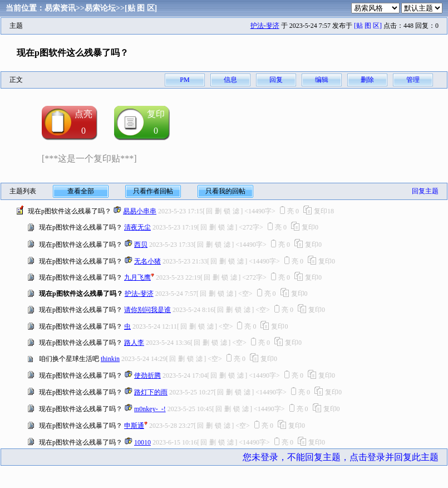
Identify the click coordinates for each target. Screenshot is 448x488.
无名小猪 (147, 261)
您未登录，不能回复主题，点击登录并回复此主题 (341, 457)
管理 (413, 80)
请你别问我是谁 (147, 310)
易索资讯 (60, 8)
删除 (367, 80)
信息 (230, 80)
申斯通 (134, 426)
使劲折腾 (147, 375)
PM (184, 80)
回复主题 (425, 191)
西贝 (141, 245)
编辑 (322, 80)
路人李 (134, 343)
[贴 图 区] (141, 8)
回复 (276, 80)
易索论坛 (100, 8)
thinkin (110, 359)
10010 (142, 442)
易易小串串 (140, 211)
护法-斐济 (265, 26)
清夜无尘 (137, 227)
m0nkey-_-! (150, 409)
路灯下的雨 (151, 392)
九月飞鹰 (137, 277)
